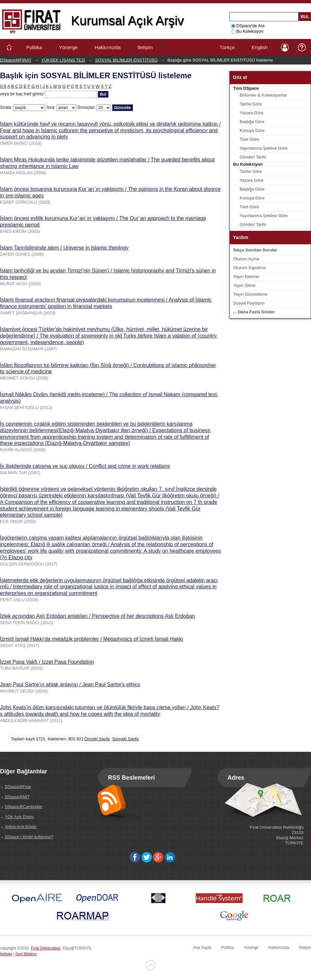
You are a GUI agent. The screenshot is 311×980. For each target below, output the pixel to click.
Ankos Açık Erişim (21, 827)
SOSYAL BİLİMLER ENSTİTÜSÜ (126, 60)
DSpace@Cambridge (24, 807)
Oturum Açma (246, 259)
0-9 (3, 86)
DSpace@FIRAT (16, 60)
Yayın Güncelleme (250, 294)
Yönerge (68, 47)
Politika (34, 47)
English (260, 47)
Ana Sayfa (202, 948)
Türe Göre (249, 139)
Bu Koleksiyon (247, 31)
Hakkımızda (108, 47)
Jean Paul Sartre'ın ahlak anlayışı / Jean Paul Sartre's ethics (70, 684)
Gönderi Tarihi (253, 157)
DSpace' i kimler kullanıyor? (29, 837)
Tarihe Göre (251, 104)
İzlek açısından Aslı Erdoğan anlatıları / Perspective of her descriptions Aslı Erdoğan (97, 616)
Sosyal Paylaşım (249, 303)
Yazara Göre (252, 113)
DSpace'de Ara (248, 26)
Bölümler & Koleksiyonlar (263, 95)
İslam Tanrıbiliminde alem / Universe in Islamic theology (64, 248)
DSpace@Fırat (18, 787)
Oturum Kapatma (249, 268)
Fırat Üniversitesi (46, 948)
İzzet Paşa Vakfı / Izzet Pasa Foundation (47, 662)
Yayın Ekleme (246, 277)
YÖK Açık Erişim (19, 817)
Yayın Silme (244, 285)
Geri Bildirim (26, 954)
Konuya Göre (252, 130)
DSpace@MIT (17, 797)
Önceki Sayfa (97, 739)
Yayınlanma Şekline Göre (264, 148)
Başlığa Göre (252, 122)
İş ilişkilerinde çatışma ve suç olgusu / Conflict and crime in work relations (85, 466)
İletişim (145, 47)
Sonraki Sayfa (126, 739)
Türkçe (227, 47)
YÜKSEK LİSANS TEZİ (63, 60)
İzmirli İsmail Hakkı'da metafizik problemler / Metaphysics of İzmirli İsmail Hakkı (92, 639)
